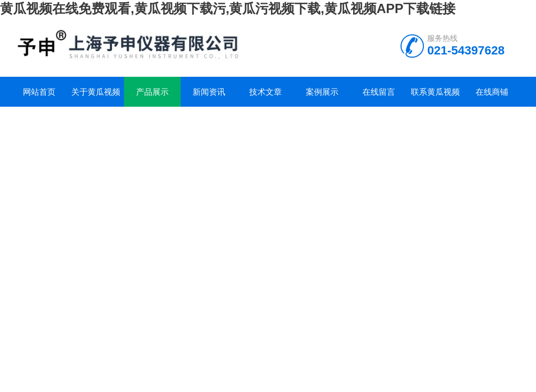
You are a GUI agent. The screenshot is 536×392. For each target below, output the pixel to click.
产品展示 (152, 92)
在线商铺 (492, 92)
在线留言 (379, 92)
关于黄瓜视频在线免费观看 (96, 97)
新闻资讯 (209, 92)
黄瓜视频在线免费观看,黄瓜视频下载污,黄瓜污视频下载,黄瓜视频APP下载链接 (228, 8)
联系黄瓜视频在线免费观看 (435, 97)
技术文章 (266, 92)
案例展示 (322, 92)
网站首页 (39, 92)
